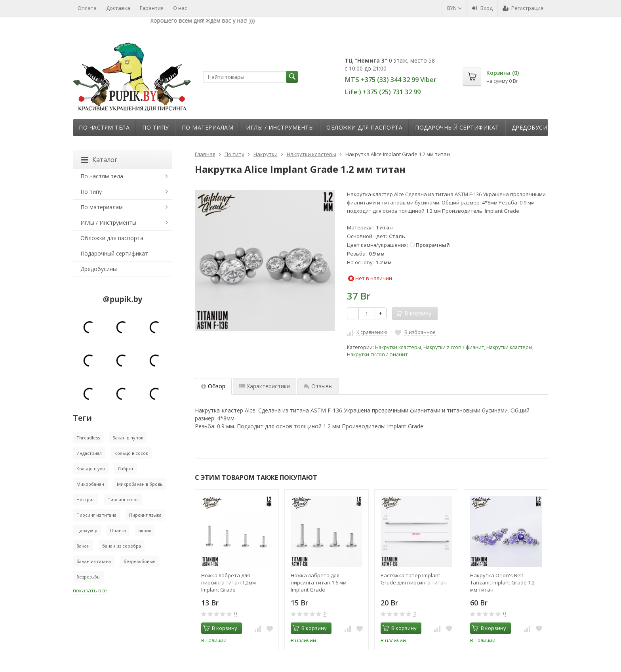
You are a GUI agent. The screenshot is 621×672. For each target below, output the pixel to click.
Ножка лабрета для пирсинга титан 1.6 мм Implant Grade (319, 582)
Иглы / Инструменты (280, 127)
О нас (180, 8)
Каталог (99, 160)
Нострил (86, 499)
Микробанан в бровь (140, 484)
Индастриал (89, 453)
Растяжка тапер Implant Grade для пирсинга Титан (414, 579)
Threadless (88, 438)
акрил (145, 530)
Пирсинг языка (145, 515)
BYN (454, 8)
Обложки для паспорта (364, 127)
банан (83, 546)
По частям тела (104, 127)
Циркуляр (87, 530)
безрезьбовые (140, 561)
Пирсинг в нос (123, 499)
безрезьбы (89, 577)
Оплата (87, 8)
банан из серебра (122, 546)
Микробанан (90, 484)
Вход (482, 8)
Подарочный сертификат (457, 127)
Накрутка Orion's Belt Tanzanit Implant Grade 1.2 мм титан (502, 582)
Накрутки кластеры (398, 347)
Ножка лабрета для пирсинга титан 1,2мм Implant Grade (229, 582)
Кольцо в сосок (131, 453)
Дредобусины (534, 127)
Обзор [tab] (213, 386)
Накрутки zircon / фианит (454, 347)
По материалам (208, 127)
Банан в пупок (128, 438)
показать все (90, 590)
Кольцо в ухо (91, 469)
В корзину (220, 628)
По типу (156, 127)
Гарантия (152, 8)
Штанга (118, 530)
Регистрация (523, 8)
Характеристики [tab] (265, 386)
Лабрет (126, 469)
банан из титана (94, 561)
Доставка (118, 8)
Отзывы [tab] (318, 386)
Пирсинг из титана (96, 515)
